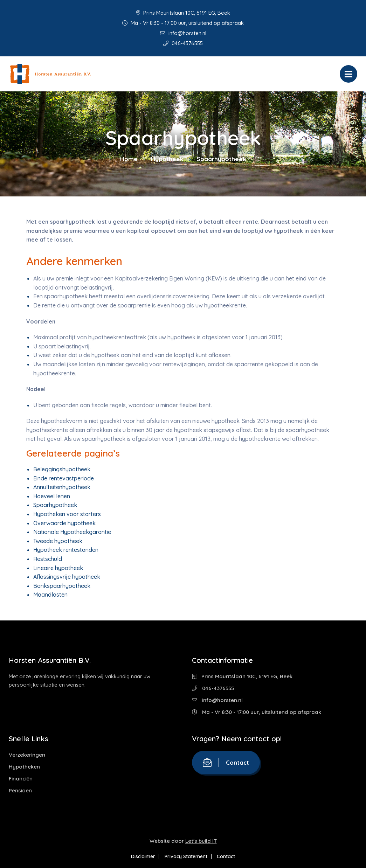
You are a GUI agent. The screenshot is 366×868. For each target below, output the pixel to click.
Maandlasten (50, 595)
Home (129, 159)
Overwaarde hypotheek (64, 523)
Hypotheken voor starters (67, 514)
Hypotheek (167, 159)
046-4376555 (183, 43)
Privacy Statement (186, 856)
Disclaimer (141, 856)
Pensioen (20, 790)
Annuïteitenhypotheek (62, 487)
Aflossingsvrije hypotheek (67, 577)
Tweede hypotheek (58, 541)
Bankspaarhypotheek (62, 586)
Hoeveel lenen (52, 496)
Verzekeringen (27, 755)
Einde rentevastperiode (64, 478)
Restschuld (48, 559)
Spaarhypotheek (55, 505)
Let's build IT (201, 841)
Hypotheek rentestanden (66, 550)
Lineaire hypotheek (58, 568)
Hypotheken (24, 767)
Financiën (21, 779)
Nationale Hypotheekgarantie (72, 532)
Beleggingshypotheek (62, 469)
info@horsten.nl (183, 33)
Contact (226, 762)
